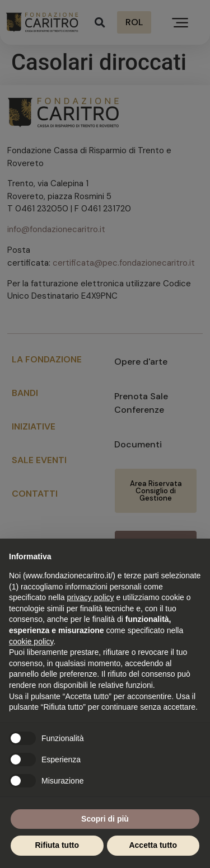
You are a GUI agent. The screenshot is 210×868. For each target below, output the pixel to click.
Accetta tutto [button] (153, 845)
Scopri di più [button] (105, 819)
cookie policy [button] (31, 641)
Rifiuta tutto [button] (57, 845)
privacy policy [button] (91, 597)
